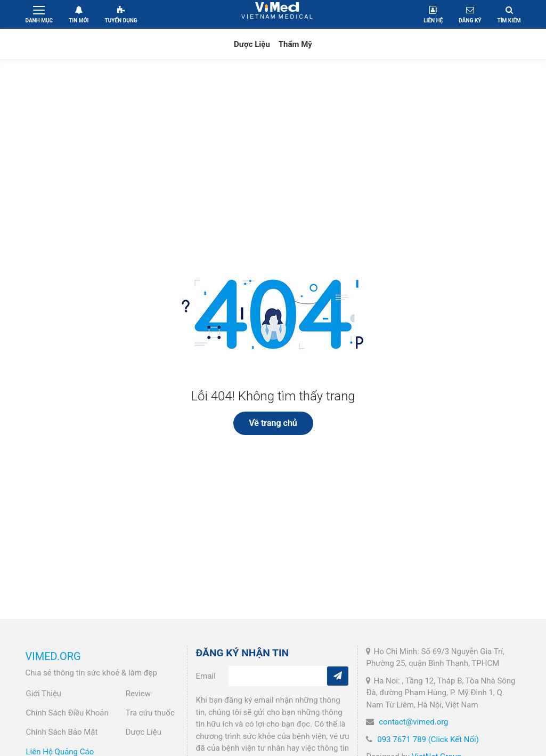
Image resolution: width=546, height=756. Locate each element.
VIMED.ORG (53, 656)
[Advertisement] (273, 150)
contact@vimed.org (413, 722)
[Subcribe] (338, 676)
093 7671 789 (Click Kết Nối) (428, 739)
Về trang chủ (273, 423)
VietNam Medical (277, 14)
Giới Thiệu (44, 694)
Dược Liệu (252, 44)
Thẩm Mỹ (295, 44)
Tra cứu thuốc (150, 713)
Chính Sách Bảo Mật (62, 732)
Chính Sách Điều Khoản (67, 713)
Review (138, 694)
